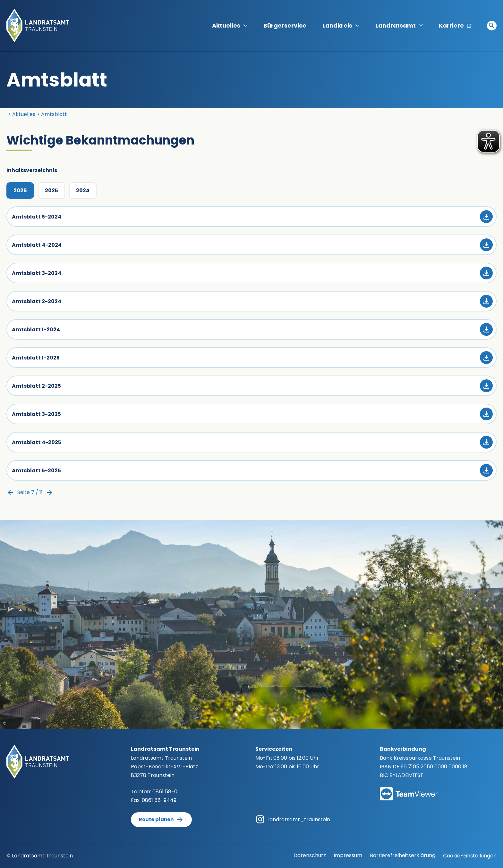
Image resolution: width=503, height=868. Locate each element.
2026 (20, 190)
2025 (51, 190)
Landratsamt (399, 25)
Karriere (455, 25)
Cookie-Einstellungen (470, 856)
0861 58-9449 (159, 800)
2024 (83, 190)
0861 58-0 (165, 792)
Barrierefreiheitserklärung (403, 855)
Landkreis (341, 25)
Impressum (348, 855)
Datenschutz (310, 855)
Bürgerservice (285, 25)
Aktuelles (230, 25)
